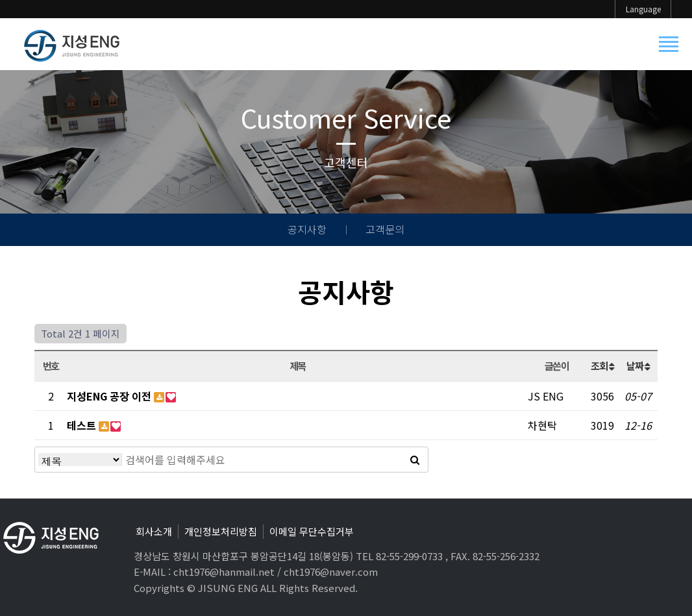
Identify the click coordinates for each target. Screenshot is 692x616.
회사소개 (154, 531)
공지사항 (307, 229)
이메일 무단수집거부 (312, 531)
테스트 (83, 425)
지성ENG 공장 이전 (110, 396)
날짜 (638, 365)
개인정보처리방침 (221, 531)
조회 (602, 365)
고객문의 (385, 229)
